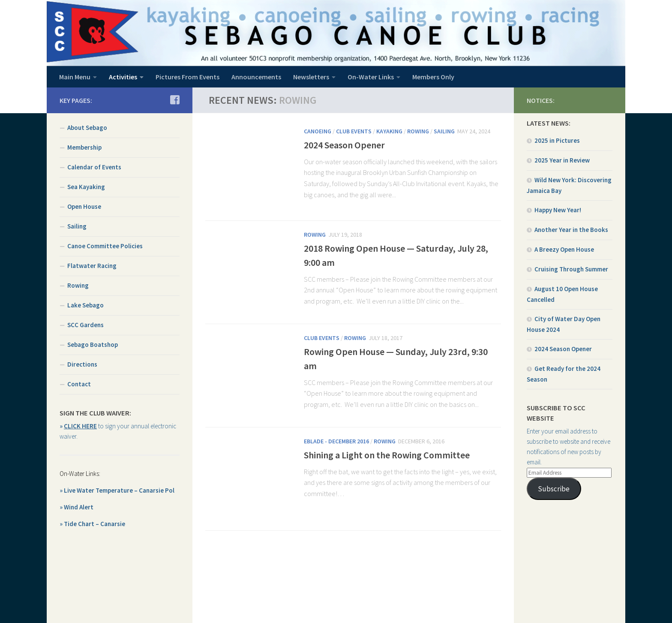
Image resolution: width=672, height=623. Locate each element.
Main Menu (75, 77)
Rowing (418, 131)
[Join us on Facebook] (174, 100)
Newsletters (311, 77)
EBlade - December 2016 (336, 441)
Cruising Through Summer (571, 269)
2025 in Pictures (557, 140)
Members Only (433, 77)
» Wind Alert (76, 507)
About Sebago (87, 128)
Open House (84, 206)
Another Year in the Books (571, 230)
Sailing (444, 131)
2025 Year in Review (562, 160)
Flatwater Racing (92, 266)
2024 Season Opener (344, 145)
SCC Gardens (85, 325)
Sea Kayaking (86, 187)
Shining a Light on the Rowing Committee (387, 455)
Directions (82, 364)
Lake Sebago (85, 305)
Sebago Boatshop (93, 345)
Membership (84, 147)
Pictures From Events (187, 77)
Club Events (354, 131)
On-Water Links (371, 77)
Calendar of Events (94, 167)
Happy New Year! (558, 210)
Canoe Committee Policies (105, 246)
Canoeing (318, 131)
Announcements (256, 77)
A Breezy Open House (564, 249)
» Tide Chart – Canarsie (92, 524)
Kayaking (389, 131)
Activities (123, 77)
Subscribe (554, 489)
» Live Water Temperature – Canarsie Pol (117, 490)
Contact (79, 384)
